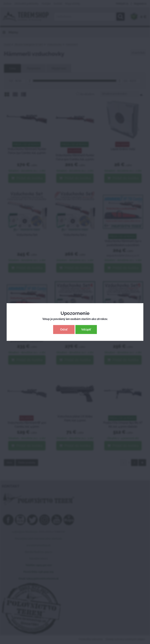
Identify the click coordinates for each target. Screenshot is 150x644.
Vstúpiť (86, 330)
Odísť (64, 330)
